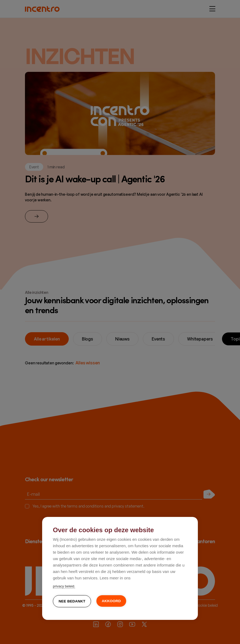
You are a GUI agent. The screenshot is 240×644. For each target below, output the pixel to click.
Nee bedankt (72, 601)
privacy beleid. (64, 586)
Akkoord (111, 601)
